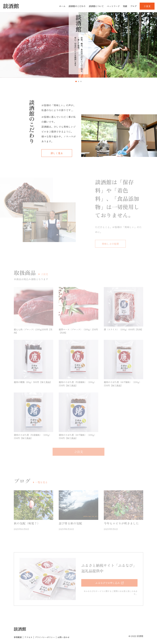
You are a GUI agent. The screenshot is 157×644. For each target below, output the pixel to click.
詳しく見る (57, 153)
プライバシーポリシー (45, 637)
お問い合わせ (63, 637)
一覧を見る (41, 482)
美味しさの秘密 (110, 244)
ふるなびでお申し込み (108, 583)
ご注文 (44, 274)
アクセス (28, 637)
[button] (76, 81)
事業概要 (18, 637)
